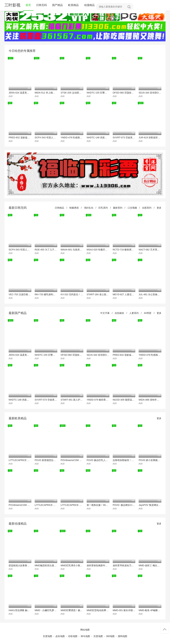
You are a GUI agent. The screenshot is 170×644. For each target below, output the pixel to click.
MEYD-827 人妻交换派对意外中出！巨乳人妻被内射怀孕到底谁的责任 (124, 294)
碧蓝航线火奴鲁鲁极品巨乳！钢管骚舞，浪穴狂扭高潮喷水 (20, 565)
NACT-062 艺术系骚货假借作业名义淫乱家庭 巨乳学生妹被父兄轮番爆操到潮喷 (150, 250)
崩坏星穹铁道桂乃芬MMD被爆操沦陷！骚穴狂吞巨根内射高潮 (124, 565)
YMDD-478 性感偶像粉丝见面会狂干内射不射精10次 (72, 138)
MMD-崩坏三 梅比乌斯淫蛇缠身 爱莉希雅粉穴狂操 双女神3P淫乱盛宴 (150, 565)
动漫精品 (89, 5)
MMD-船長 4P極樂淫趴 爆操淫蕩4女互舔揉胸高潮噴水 (150, 610)
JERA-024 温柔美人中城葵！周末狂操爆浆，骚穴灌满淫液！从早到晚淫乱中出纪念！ (20, 93)
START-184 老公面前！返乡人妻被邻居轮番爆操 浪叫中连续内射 (98, 294)
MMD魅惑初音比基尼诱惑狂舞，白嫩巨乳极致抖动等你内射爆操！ (46, 565)
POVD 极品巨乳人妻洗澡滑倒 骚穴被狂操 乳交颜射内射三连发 (98, 460)
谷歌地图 (73, 636)
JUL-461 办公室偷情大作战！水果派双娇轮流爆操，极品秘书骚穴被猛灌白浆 (150, 294)
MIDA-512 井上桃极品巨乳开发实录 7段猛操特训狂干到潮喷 (46, 93)
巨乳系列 (103, 208)
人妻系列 (134, 313)
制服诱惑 (74, 208)
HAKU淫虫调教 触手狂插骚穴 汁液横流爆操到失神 (20, 610)
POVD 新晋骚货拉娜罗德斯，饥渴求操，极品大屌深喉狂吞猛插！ (46, 460)
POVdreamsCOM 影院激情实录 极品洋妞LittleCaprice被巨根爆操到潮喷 (20, 505)
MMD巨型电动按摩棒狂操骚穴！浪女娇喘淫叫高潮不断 (98, 610)
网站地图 (85, 630)
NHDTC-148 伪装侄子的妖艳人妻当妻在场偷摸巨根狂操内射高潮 (98, 138)
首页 (28, 5)
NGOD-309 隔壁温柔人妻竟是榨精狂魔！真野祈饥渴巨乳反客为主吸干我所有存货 (124, 400)
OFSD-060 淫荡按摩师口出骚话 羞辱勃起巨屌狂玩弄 (124, 93)
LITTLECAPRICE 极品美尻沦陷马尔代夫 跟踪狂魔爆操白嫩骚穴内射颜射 (20, 460)
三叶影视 (12, 5)
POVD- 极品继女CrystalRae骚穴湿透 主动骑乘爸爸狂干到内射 (124, 505)
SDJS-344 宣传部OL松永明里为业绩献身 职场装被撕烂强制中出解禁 (150, 93)
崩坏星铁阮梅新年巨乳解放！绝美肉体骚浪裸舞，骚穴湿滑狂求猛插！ (98, 565)
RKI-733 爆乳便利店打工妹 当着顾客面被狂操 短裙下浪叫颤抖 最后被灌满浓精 (46, 294)
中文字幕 (105, 313)
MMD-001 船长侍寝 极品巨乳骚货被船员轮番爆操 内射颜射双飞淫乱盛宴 (124, 610)
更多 (159, 208)
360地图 (110, 636)
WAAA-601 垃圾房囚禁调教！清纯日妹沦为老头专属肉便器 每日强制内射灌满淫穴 (72, 250)
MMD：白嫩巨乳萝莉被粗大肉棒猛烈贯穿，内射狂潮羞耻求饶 (46, 610)
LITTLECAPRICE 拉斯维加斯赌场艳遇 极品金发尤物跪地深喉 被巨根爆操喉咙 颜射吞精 (46, 505)
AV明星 (148, 313)
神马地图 (85, 636)
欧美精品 (73, 5)
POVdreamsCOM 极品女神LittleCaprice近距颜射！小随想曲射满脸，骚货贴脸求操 (72, 460)
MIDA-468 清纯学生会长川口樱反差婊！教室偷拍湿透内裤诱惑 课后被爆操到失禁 (150, 400)
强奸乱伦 (89, 208)
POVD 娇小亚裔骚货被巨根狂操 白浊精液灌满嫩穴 (150, 460)
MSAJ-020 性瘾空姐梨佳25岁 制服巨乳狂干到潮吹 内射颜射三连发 (98, 250)
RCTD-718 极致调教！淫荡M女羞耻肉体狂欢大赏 (124, 250)
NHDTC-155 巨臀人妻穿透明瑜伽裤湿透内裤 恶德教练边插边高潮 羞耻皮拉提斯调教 (98, 93)
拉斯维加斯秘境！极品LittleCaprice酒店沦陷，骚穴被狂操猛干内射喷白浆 (124, 460)
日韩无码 (42, 5)
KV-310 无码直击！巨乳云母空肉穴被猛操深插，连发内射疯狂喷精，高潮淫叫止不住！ (72, 294)
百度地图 (47, 636)
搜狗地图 (123, 636)
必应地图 (60, 636)
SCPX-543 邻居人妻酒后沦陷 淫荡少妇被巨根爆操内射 (46, 138)
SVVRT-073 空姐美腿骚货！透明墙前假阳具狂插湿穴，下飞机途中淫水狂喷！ (124, 138)
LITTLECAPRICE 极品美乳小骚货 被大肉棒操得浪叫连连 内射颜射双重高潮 (72, 505)
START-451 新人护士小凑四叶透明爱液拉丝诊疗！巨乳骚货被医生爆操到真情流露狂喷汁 (72, 400)
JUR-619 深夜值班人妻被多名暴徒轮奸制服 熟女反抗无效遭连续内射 (150, 138)
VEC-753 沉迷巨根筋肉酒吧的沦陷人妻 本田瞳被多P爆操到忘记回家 (20, 294)
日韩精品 (59, 208)
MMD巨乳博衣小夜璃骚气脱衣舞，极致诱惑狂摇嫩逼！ (72, 565)
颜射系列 (118, 208)
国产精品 (57, 5)
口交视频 (132, 208)
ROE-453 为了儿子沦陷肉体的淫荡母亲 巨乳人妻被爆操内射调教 (46, 250)
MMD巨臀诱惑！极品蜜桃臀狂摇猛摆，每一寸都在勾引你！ (72, 610)
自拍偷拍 (119, 313)
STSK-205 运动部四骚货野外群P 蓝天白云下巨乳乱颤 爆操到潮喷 (72, 93)
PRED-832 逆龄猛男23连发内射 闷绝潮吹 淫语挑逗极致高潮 (20, 138)
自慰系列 (147, 208)
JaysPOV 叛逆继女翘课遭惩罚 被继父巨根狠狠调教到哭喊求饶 (150, 505)
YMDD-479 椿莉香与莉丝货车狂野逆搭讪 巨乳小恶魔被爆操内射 (98, 400)
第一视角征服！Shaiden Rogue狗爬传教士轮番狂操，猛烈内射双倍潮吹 (98, 505)
